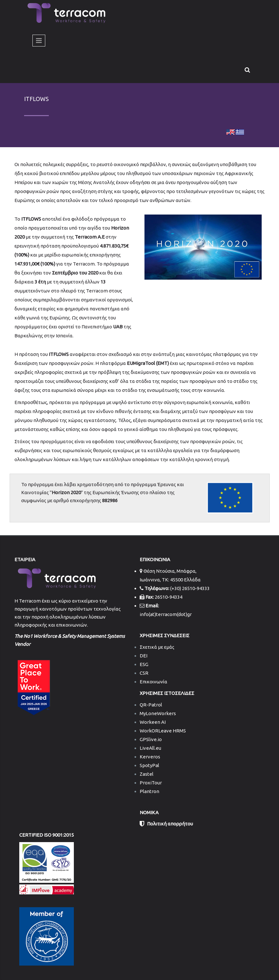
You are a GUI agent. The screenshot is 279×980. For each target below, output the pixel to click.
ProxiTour (151, 783)
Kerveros (150, 757)
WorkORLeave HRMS (163, 731)
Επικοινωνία (153, 682)
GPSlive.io (151, 739)
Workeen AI (153, 722)
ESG (144, 664)
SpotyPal (149, 765)
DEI (144, 656)
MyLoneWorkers (158, 713)
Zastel (147, 774)
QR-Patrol (151, 705)
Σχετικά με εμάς (157, 647)
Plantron (149, 791)
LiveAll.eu (150, 748)
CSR (144, 673)
